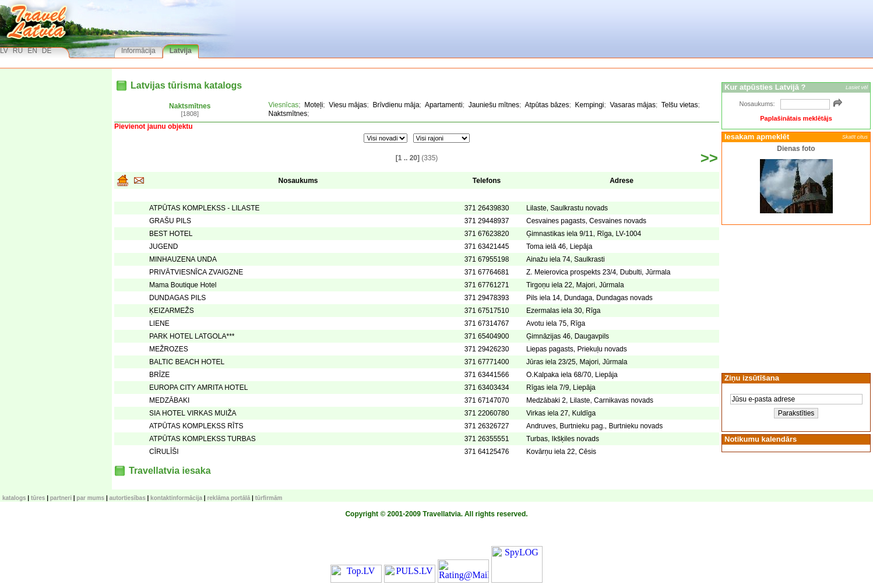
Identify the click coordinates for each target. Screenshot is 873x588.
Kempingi (589, 105)
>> (709, 158)
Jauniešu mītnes (494, 105)
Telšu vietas (680, 105)
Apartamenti (444, 105)
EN (32, 51)
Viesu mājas (348, 105)
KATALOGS (14, 498)
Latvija (181, 51)
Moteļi (314, 105)
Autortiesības (128, 498)
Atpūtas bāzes (547, 105)
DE (47, 51)
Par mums (90, 498)
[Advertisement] (794, 298)
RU (18, 51)
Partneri (61, 498)
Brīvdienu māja (396, 105)
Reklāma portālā (228, 498)
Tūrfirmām (269, 498)
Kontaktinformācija (176, 498)
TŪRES (38, 498)
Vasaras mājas (633, 105)
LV (4, 51)
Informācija (138, 51)
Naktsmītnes (190, 106)
